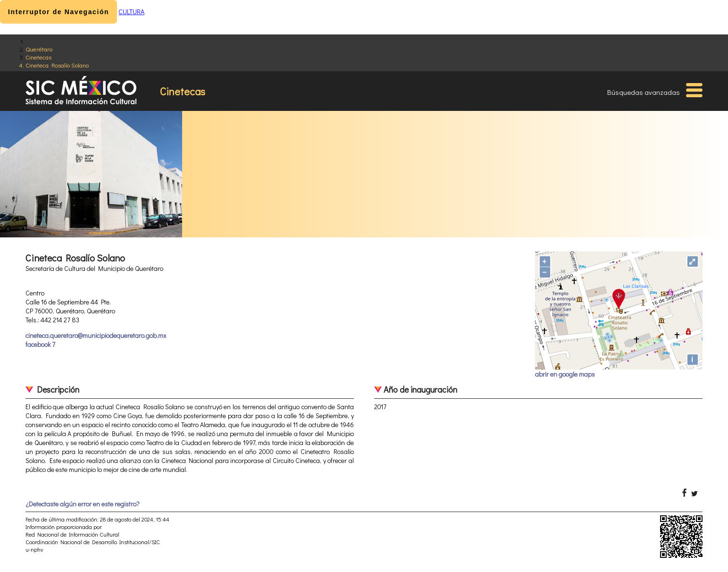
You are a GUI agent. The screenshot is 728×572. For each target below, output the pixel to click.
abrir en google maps (565, 374)
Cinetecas (38, 57)
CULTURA (131, 12)
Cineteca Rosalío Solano (57, 65)
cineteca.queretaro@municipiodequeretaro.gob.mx (96, 335)
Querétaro (39, 49)
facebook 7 (40, 344)
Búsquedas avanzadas (644, 92)
